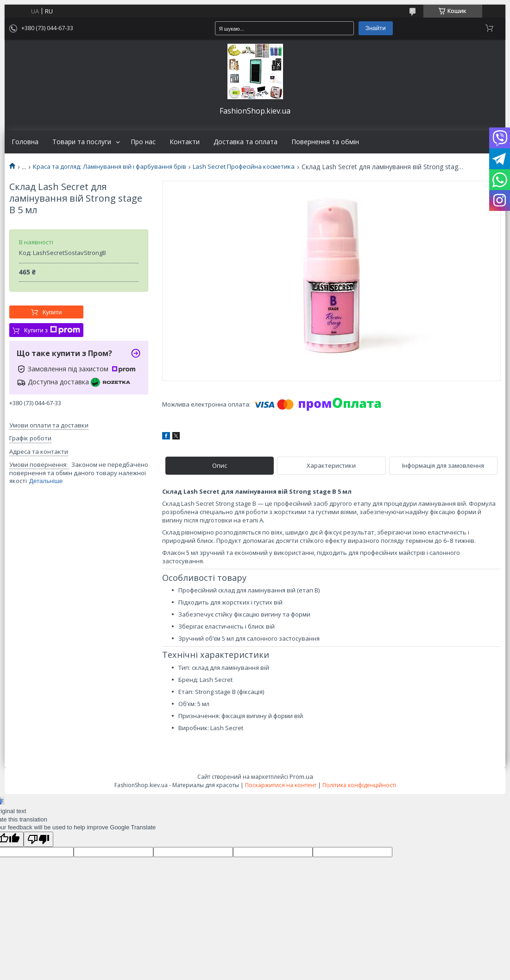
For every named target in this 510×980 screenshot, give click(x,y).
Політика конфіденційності (359, 785)
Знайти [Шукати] (376, 28)
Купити (52, 312)
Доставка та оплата (246, 142)
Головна (25, 142)
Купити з (52, 330)
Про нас (143, 142)
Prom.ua (301, 776)
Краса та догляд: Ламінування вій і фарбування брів (110, 167)
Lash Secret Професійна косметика (244, 167)
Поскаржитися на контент (281, 785)
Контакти (185, 142)
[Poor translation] (38, 839)
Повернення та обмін (325, 142)
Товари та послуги (82, 142)
